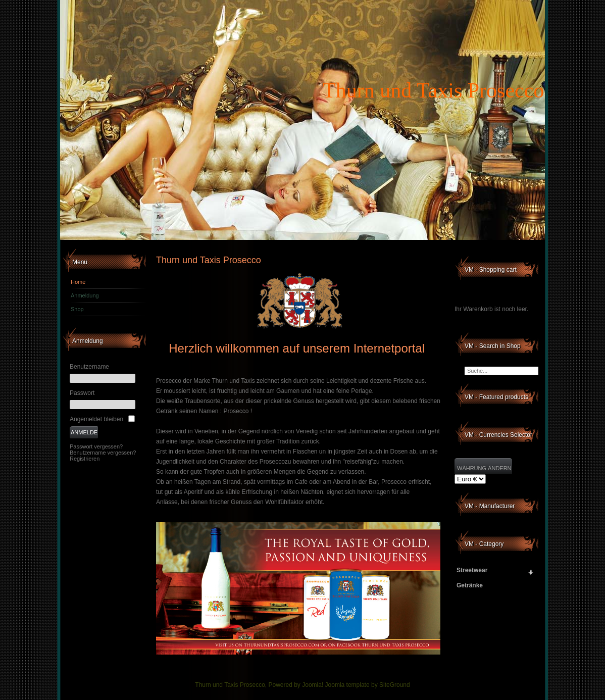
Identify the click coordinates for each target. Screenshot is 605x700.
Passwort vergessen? (96, 446)
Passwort (82, 393)
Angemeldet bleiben (96, 419)
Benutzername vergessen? (103, 453)
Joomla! (313, 685)
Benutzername (89, 367)
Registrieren (85, 459)
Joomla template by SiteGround (368, 685)
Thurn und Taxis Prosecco (433, 90)
